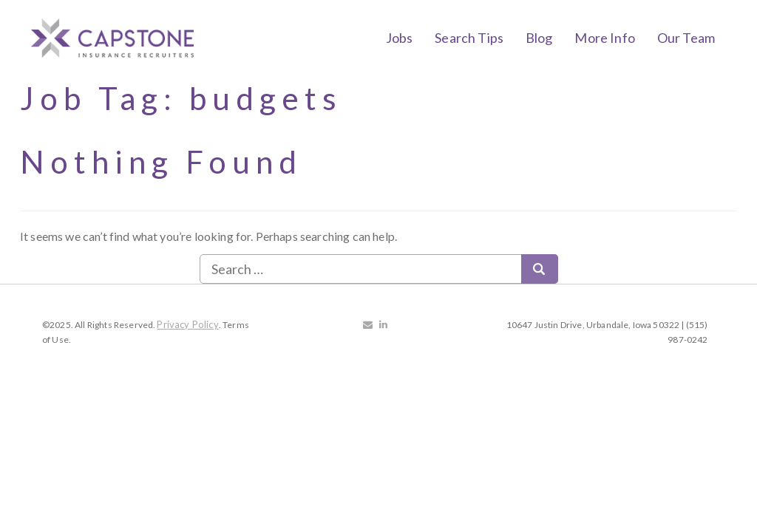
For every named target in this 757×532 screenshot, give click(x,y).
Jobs (400, 38)
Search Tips (469, 38)
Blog (539, 38)
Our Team (686, 38)
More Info (604, 38)
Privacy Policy (187, 324)
